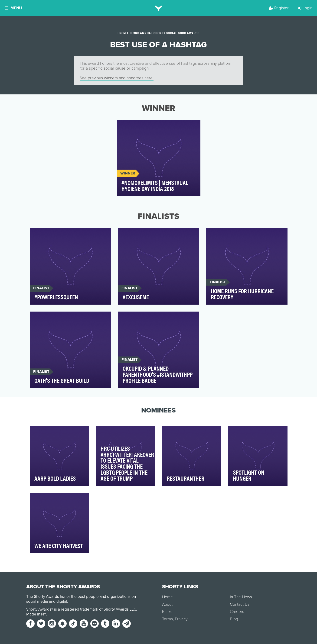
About (167, 604)
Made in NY (36, 614)
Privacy (181, 619)
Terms (167, 619)
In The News (241, 597)
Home (167, 597)
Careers (237, 612)
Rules (167, 612)
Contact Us (240, 604)
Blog (234, 619)
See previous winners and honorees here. (117, 78)
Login (305, 8)
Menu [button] (13, 8)
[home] (158, 8)
